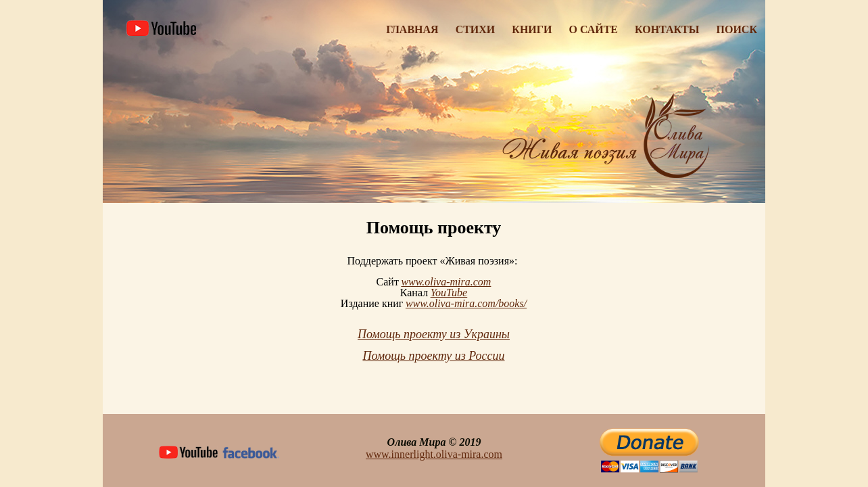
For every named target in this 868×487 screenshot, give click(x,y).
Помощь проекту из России (433, 356)
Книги (532, 29)
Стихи (476, 29)
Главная (412, 29)
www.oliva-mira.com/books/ (466, 303)
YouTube (449, 293)
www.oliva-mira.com (446, 282)
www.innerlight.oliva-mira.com (434, 454)
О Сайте (593, 29)
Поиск (737, 29)
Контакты (667, 29)
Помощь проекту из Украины (434, 334)
